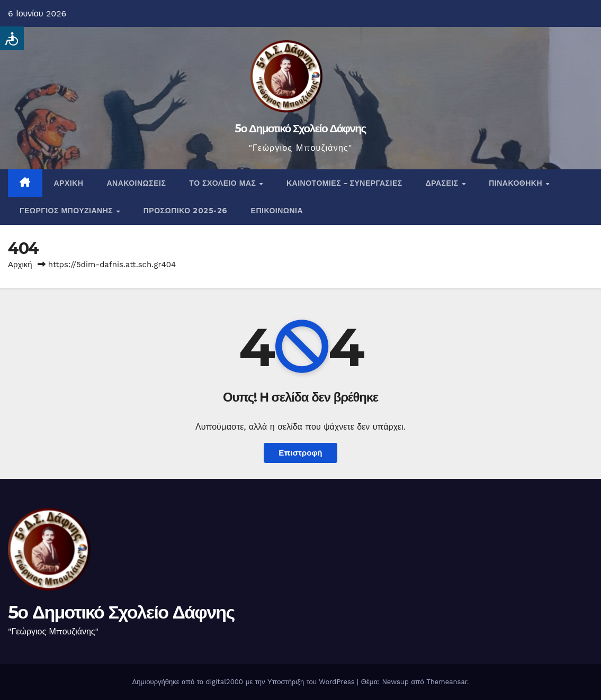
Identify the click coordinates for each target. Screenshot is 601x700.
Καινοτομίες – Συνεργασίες (344, 183)
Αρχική (69, 183)
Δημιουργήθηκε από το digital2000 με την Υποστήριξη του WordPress (244, 682)
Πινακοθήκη (517, 183)
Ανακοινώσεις (136, 183)
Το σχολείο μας (224, 183)
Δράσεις (443, 183)
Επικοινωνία (277, 211)
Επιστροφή (300, 453)
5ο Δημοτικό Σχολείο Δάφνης (300, 128)
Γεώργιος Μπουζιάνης (68, 211)
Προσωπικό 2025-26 (186, 211)
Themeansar (447, 682)
